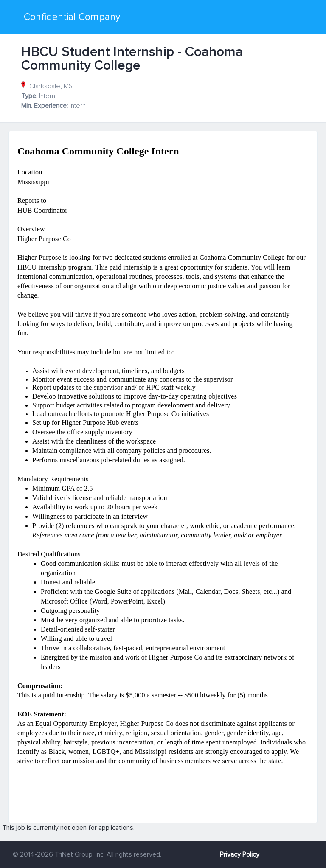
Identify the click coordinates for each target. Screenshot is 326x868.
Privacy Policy (240, 854)
